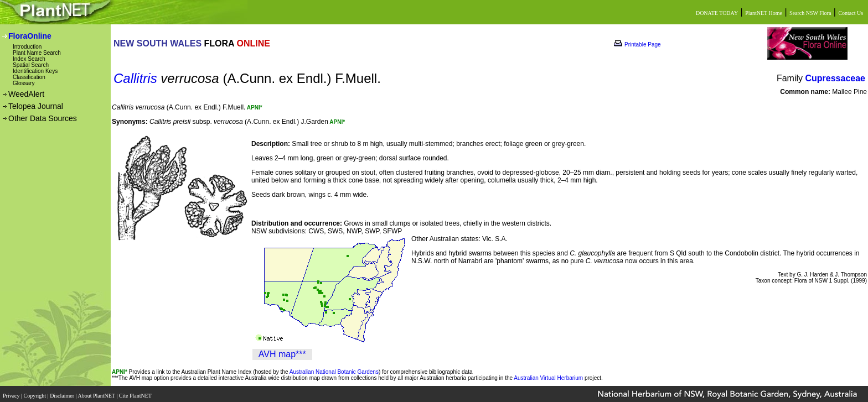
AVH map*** (282, 354)
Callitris (135, 78)
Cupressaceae (835, 78)
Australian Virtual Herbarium (548, 378)
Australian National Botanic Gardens (334, 372)
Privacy (12, 392)
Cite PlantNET (136, 392)
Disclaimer (63, 392)
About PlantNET (97, 392)
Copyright (36, 392)
